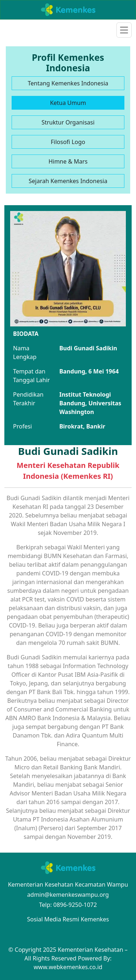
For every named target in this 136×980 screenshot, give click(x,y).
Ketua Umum (68, 103)
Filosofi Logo (68, 142)
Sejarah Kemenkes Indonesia (68, 181)
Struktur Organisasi (68, 122)
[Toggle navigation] (124, 30)
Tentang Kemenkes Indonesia (68, 83)
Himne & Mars (68, 161)
